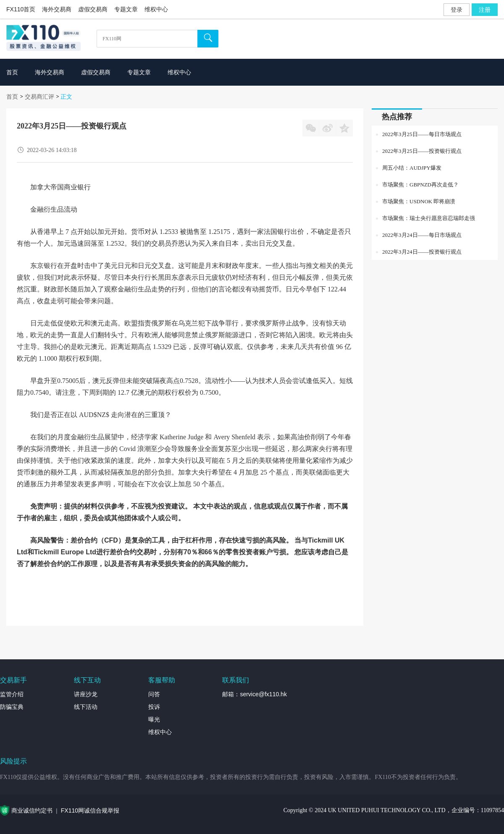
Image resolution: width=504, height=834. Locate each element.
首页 (12, 97)
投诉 (154, 707)
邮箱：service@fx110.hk (254, 694)
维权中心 (156, 9)
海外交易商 (57, 9)
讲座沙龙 (86, 694)
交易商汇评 (39, 97)
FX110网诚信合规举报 (90, 810)
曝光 (154, 719)
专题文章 (126, 9)
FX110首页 (21, 9)
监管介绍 (12, 694)
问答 (154, 694)
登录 (457, 10)
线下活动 (86, 707)
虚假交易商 (93, 9)
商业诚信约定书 (32, 810)
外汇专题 (492, 819)
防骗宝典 (12, 707)
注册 (485, 10)
